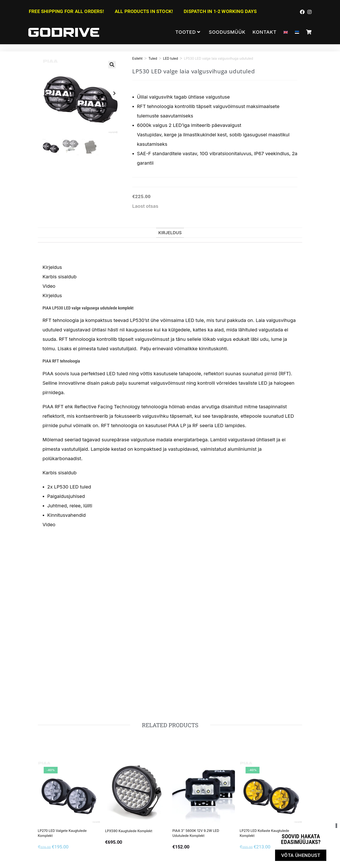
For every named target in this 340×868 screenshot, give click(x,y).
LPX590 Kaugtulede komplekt (129, 831)
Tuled (153, 58)
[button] (112, 65)
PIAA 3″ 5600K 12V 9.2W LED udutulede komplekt (196, 833)
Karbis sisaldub (59, 277)
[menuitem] (286, 32)
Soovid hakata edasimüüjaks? (301, 839)
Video (49, 286)
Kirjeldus (52, 267)
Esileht (137, 58)
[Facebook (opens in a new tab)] (302, 12)
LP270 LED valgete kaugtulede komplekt (62, 833)
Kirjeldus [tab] (170, 233)
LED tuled (170, 58)
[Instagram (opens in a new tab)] (309, 12)
